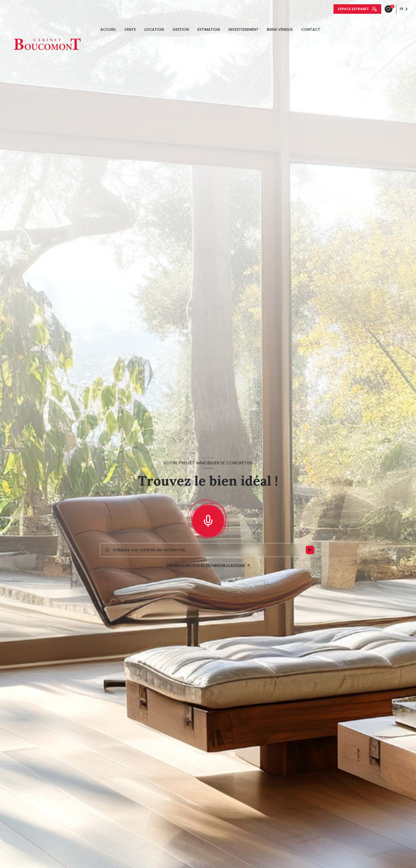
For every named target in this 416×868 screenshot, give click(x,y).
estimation (209, 29)
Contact (311, 29)
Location (154, 29)
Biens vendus (280, 29)
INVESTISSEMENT (243, 29)
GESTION (181, 29)
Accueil (108, 29)
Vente (130, 29)
